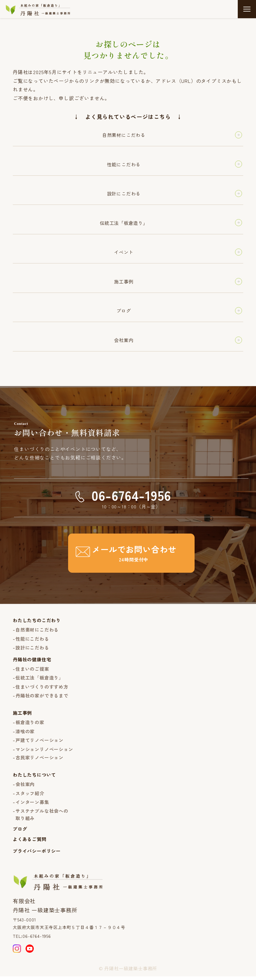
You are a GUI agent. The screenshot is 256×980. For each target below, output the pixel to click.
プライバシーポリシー (37, 854)
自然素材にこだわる (37, 633)
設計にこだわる (32, 651)
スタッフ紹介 (30, 797)
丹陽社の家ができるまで (42, 699)
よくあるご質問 (30, 843)
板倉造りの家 (30, 726)
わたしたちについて (34, 778)
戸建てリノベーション (40, 743)
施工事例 (22, 716)
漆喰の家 (25, 735)
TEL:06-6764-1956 (32, 939)
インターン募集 (32, 805)
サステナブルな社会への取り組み (42, 818)
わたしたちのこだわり (37, 624)
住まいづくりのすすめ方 (42, 690)
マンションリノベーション (44, 753)
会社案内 (25, 787)
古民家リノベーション (40, 761)
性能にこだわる (32, 642)
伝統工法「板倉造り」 (40, 681)
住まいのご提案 (32, 672)
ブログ (20, 832)
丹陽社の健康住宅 (32, 663)
